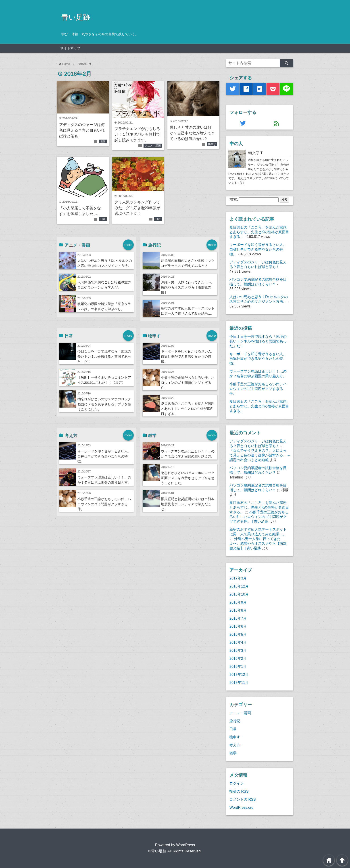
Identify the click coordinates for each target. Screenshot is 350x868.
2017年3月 (238, 578)
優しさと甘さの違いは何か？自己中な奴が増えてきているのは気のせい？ (192, 133)
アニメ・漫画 (153, 146)
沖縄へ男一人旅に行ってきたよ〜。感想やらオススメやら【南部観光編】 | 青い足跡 (258, 543)
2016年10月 (239, 594)
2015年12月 (239, 674)
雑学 (233, 753)
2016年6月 (238, 626)
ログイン (237, 783)
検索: (234, 199)
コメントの (243, 799)
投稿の (239, 791)
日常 (103, 142)
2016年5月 (238, 634)
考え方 (235, 745)
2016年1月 (238, 666)
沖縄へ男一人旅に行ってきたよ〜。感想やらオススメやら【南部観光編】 (188, 287)
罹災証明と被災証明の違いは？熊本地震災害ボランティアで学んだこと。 (188, 504)
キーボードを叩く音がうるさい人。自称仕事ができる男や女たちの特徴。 (188, 356)
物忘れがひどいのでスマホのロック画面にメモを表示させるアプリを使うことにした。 (104, 404)
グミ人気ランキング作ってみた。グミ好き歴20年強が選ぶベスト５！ (137, 208)
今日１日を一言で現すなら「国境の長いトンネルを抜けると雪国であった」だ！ (104, 356)
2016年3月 (238, 650)
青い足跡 (76, 17)
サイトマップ (70, 48)
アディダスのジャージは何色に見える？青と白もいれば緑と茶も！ (82, 130)
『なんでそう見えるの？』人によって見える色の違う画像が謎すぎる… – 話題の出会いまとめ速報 (260, 455)
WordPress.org (241, 807)
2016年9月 (238, 602)
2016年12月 (239, 586)
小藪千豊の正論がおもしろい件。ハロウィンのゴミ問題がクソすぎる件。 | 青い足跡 (259, 517)
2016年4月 (238, 642)
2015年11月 (239, 682)
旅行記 (235, 721)
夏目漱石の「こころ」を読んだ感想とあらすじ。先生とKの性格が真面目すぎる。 (188, 409)
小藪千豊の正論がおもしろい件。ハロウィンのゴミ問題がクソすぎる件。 (188, 382)
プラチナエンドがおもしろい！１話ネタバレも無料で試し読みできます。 (137, 134)
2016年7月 (238, 618)
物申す (212, 144)
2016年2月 (84, 64)
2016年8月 (238, 610)
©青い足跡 (157, 851)
